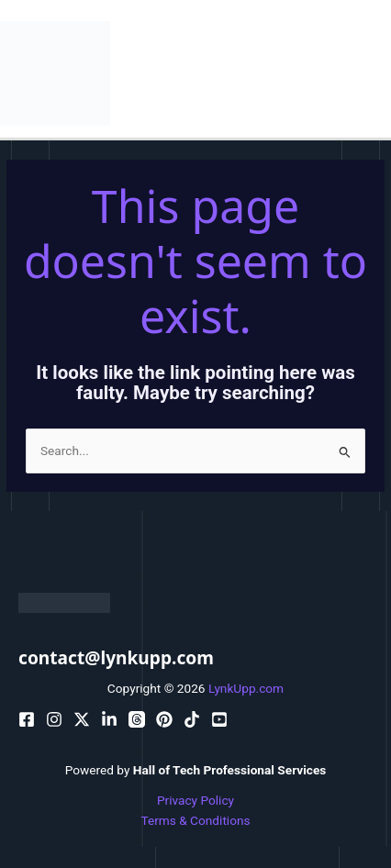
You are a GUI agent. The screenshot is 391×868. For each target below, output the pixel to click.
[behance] (82, 719)
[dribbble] (137, 719)
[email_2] (192, 719)
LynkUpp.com (246, 688)
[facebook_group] (219, 719)
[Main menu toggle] (373, 73)
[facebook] (27, 719)
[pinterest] (54, 719)
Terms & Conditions (195, 820)
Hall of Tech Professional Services (230, 770)
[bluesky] (109, 719)
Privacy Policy (195, 800)
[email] (164, 719)
